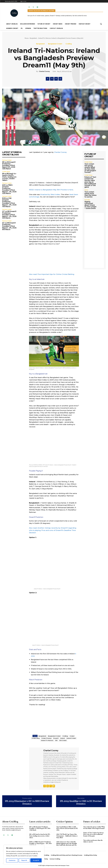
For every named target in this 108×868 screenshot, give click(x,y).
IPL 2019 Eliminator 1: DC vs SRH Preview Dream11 (27, 802)
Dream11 (56, 738)
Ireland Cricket (71, 738)
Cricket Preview (47, 738)
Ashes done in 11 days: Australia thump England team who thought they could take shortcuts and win (67, 843)
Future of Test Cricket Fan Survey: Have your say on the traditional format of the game (90, 182)
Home (27, 38)
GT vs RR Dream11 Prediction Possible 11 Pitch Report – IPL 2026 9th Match (9, 215)
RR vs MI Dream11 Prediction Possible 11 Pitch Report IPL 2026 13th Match (9, 165)
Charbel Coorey (44, 71)
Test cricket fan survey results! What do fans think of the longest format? (90, 168)
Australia (87, 200)
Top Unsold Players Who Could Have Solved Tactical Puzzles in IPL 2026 (67, 828)
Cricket (72, 736)
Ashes (86, 190)
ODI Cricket (63, 740)
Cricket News (6, 172)
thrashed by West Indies (50, 194)
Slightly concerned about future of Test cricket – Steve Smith (90, 205)
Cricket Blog (36, 738)
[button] (101, 24)
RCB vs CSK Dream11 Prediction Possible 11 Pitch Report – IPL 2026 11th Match (9, 202)
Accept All (36, 860)
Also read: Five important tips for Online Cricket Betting (52, 274)
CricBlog (69, 44)
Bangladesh (33, 38)
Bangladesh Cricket (55, 44)
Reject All (24, 860)
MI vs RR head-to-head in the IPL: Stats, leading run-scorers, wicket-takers (10, 177)
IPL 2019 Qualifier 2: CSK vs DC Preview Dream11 (81, 802)
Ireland (63, 738)
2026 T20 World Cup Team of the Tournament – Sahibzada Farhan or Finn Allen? (67, 836)
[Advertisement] (54, 169)
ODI (56, 740)
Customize (12, 860)
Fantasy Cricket (7, 160)
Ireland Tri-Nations (47, 740)
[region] (24, 855)
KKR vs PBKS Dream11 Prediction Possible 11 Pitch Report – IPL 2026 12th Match (9, 189)
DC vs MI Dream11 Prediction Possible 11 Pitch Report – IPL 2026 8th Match (9, 226)
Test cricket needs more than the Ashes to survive (90, 194)
